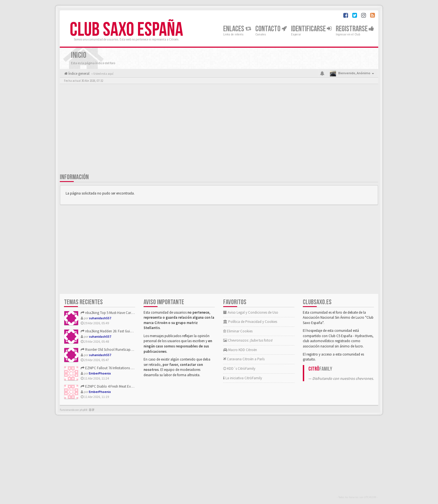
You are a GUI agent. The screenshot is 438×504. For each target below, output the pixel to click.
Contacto (271, 29)
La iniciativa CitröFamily (243, 378)
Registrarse (355, 29)
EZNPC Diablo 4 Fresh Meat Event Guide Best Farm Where (126, 386)
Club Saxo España (126, 30)
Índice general (78, 74)
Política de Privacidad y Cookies (250, 322)
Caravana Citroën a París (244, 359)
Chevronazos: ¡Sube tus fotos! (248, 340)
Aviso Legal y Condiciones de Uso (251, 312)
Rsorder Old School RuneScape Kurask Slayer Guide (122, 350)
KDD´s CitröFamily (239, 369)
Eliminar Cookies (238, 331)
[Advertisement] (219, 130)
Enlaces (237, 29)
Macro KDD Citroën (240, 350)
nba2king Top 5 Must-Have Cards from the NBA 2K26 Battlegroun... (132, 313)
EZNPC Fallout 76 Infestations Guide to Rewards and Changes (129, 368)
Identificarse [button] (311, 29)
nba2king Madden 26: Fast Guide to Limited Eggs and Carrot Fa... (131, 331)
